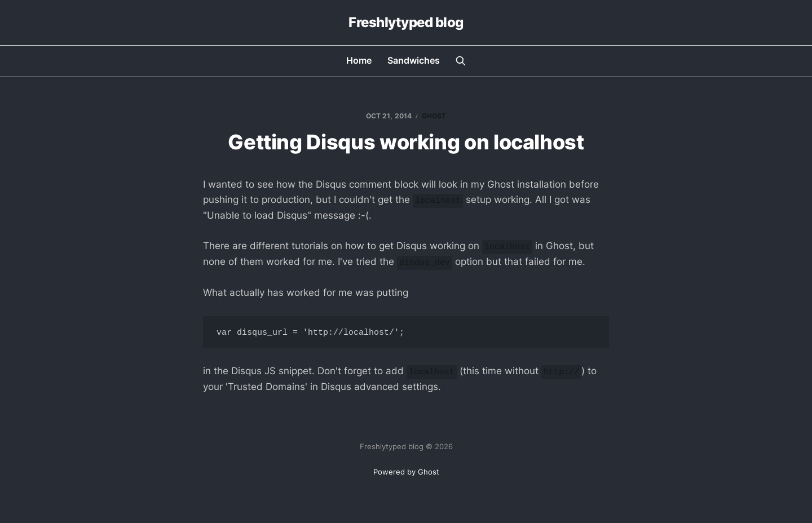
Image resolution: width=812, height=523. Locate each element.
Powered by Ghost (406, 472)
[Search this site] (461, 61)
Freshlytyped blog (406, 23)
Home (359, 60)
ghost (434, 116)
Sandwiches (414, 60)
